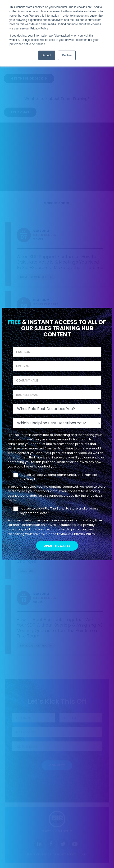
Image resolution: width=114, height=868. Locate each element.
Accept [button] (47, 55)
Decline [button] (67, 55)
